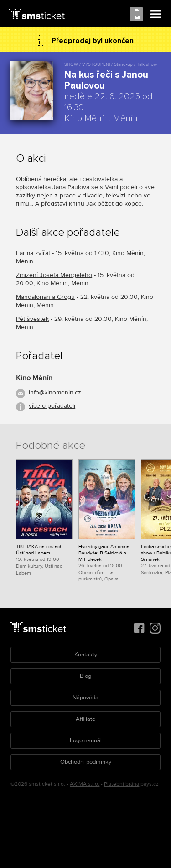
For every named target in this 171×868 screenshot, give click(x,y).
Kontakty (86, 655)
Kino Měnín (87, 118)
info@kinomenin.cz (55, 392)
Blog (85, 676)
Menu (156, 15)
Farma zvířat (33, 253)
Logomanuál (86, 740)
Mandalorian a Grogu (45, 297)
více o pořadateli (52, 406)
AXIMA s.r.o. (85, 784)
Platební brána (122, 784)
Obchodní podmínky (86, 762)
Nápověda (85, 698)
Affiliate (85, 719)
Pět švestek (32, 319)
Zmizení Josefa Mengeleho (54, 275)
